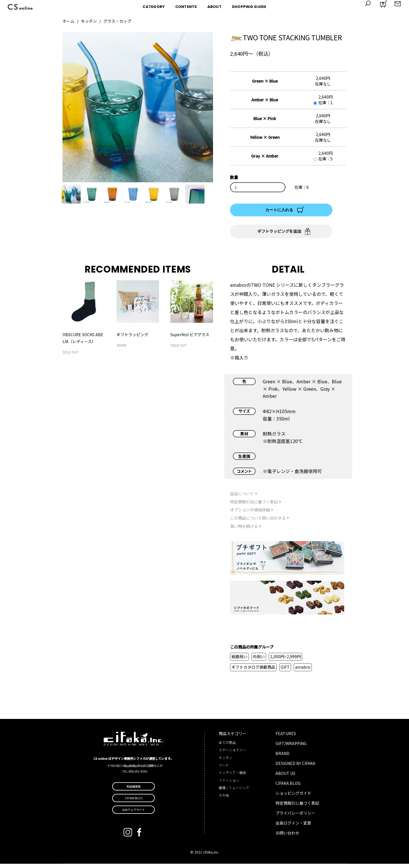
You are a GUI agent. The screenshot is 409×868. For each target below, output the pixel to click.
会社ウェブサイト (133, 814)
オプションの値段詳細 (250, 514)
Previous (71, 107)
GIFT (285, 671)
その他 (224, 799)
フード (224, 769)
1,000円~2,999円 (285, 661)
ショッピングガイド (293, 797)
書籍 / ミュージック (234, 792)
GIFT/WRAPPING (291, 747)
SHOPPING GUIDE (249, 7)
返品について (242, 497)
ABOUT (214, 7)
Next (204, 107)
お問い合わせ (287, 837)
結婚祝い (239, 661)
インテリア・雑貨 (232, 777)
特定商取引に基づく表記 (297, 807)
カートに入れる (279, 210)
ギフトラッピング (132, 339)
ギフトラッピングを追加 (279, 231)
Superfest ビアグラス (190, 339)
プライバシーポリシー (295, 817)
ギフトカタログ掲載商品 (253, 671)
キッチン (89, 21)
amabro (303, 671)
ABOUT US (285, 777)
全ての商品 (227, 746)
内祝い (259, 661)
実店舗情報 (133, 791)
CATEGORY (154, 7)
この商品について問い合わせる (258, 522)
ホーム (68, 21)
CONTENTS (186, 7)
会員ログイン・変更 (293, 827)
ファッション (229, 784)
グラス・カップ (117, 21)
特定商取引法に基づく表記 (254, 506)
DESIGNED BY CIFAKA (295, 767)
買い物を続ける (244, 530)
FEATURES (286, 737)
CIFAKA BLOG (288, 787)
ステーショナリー (232, 754)
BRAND (282, 757)
